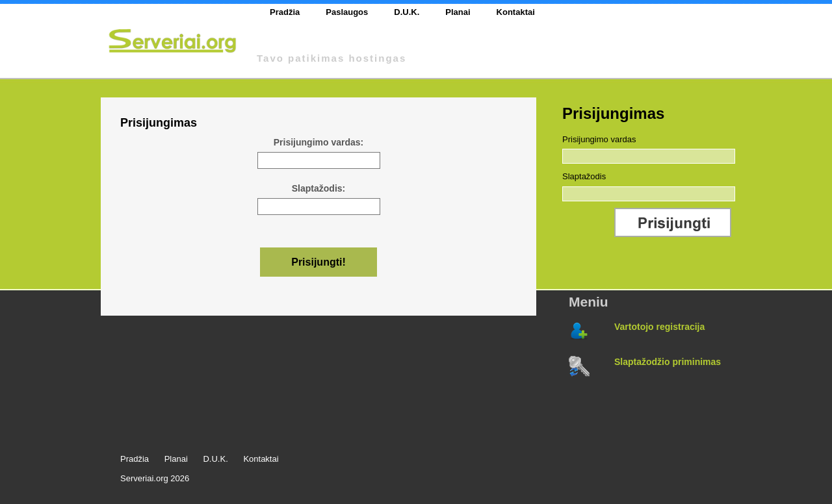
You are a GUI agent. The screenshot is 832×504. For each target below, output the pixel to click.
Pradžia (285, 12)
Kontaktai (516, 12)
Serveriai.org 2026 (155, 478)
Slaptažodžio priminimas (668, 362)
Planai (458, 12)
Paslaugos (347, 12)
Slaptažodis (584, 176)
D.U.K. (407, 12)
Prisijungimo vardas (599, 139)
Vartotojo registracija (659, 327)
